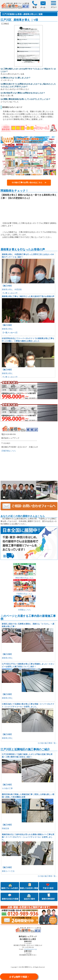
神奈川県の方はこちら (24, 578)
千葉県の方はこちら (24, 594)
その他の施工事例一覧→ (47, 743)
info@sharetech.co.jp (30, 949)
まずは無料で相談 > (19, 977)
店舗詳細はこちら (9, 451)
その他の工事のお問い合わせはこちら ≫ (29, 182)
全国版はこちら (24, 610)
